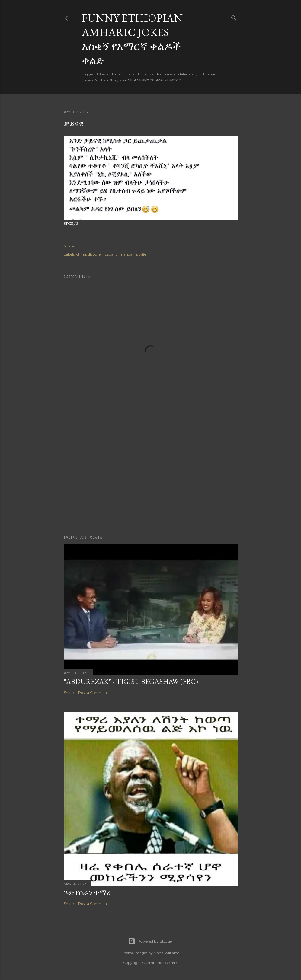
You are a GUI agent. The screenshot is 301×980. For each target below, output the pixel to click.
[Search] (234, 17)
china (81, 254)
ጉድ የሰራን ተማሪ (87, 892)
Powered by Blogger (151, 941)
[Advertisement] (151, 477)
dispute (94, 254)
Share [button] (69, 246)
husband (110, 254)
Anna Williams (167, 953)
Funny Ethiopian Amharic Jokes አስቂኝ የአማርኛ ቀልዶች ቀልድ (132, 39)
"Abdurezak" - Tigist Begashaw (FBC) (131, 681)
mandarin (128, 254)
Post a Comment (93, 693)
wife (142, 254)
